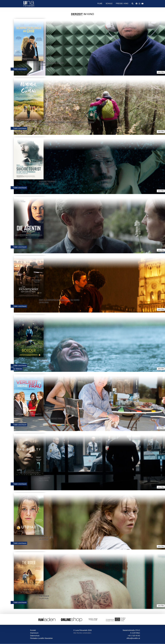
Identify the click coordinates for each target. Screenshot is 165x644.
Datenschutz (35, 636)
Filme (100, 4)
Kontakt (33, 630)
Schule (109, 4)
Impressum (34, 633)
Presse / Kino (122, 4)
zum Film (161, 72)
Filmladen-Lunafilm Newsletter (41, 638)
